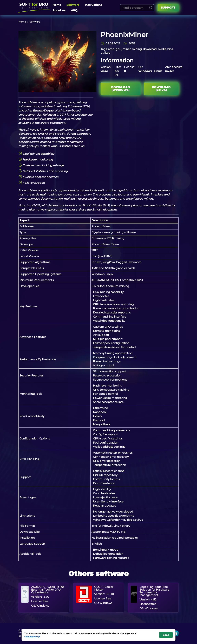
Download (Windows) (120, 89)
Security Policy (32, 636)
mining (137, 49)
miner (127, 49)
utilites (105, 53)
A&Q (74, 10)
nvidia (162, 49)
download (150, 49)
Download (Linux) (161, 89)
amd (111, 49)
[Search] (151, 8)
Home (57, 5)
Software (73, 5)
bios (170, 49)
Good (166, 635)
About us (59, 10)
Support (168, 8)
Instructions (93, 5)
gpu (118, 49)
